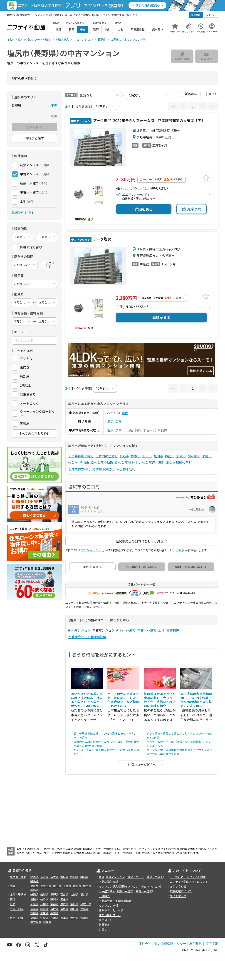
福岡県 (35, 918)
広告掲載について (181, 891)
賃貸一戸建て (155, 877)
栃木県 (87, 886)
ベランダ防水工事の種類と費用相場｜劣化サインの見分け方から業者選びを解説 (179, 752)
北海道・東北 (18, 877)
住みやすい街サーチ (111, 910)
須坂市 (181, 456)
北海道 (35, 877)
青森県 (45, 877)
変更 (54, 105)
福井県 (84, 894)
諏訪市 (170, 456)
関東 (13, 886)
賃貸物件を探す (23, 213)
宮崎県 (84, 918)
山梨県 (45, 894)
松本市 (136, 456)
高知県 (54, 913)
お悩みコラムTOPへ (142, 765)
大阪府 (35, 904)
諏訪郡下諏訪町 (104, 469)
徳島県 (84, 909)
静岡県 (54, 899)
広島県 (35, 909)
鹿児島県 (36, 922)
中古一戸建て (147, 630)
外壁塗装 (104, 924)
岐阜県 (45, 899)
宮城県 (64, 877)
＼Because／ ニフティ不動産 (188, 877)
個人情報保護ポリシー (170, 944)
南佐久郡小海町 (102, 463)
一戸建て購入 (107, 891)
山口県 (74, 909)
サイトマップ (178, 896)
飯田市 (158, 456)
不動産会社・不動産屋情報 (87, 637)
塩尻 (125, 413)
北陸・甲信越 (18, 894)
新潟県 (35, 894)
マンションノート (92, 550)
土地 (161, 630)
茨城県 (77, 886)
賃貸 (101, 877)
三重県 (64, 899)
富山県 (64, 894)
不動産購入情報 (108, 882)
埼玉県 (57, 886)
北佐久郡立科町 (79, 469)
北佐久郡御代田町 (179, 463)
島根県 (64, 909)
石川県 (74, 894)
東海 (13, 899)
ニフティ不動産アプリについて (189, 882)
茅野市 (207, 456)
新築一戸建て (126, 630)
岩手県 (54, 877)
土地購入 (104, 896)
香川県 (35, 913)
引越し (103, 929)
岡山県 (45, 909)
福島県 (35, 881)
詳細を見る (144, 209)
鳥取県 (54, 909)
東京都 (35, 886)
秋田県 (74, 877)
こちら (180, 550)
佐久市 (73, 463)
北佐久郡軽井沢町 (152, 463)
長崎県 (54, 918)
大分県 (74, 918)
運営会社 (145, 944)
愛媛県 (45, 913)
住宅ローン (105, 920)
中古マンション (151, 886)
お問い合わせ (178, 886)
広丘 (119, 421)
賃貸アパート (136, 877)
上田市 (147, 456)
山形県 (84, 877)
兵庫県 (45, 904)
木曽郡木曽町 (126, 469)
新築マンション (79, 630)
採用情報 (212, 944)
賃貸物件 (173, 630)
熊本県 (64, 918)
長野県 (54, 894)
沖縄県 (47, 922)
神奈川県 (46, 886)
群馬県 (35, 890)
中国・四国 (17, 909)
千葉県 (67, 886)
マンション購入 (108, 886)
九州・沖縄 (17, 918)
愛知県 (35, 899)
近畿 (13, 904)
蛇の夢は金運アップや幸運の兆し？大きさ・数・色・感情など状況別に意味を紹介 (160, 700)
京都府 (54, 904)
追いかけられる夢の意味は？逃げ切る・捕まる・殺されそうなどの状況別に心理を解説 (87, 700)
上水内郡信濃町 (107, 456)
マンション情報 (108, 905)
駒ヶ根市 (194, 456)
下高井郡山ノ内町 (81, 456)
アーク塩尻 (102, 239)
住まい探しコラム (110, 915)
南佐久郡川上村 (126, 463)
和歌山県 (86, 904)
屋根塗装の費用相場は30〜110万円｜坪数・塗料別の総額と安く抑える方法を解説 (196, 700)
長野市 (124, 456)
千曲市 (84, 463)
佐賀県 (45, 918)
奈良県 (74, 904)
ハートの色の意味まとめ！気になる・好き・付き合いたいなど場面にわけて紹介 (123, 700)
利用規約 (196, 944)
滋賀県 (64, 904)
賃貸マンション (115, 877)
